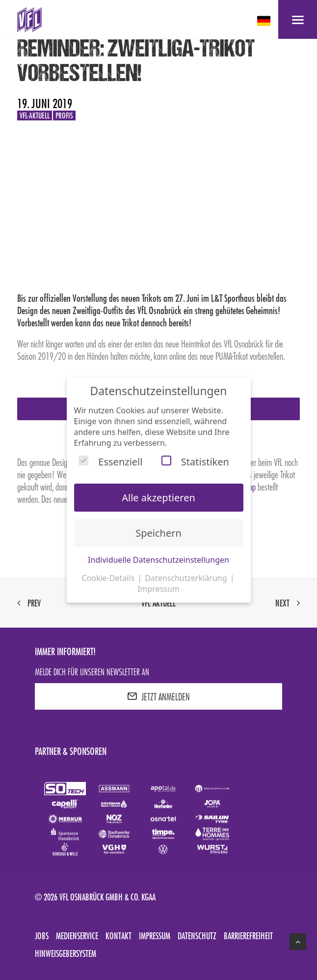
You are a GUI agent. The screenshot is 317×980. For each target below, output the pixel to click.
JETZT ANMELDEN (158, 696)
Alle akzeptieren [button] (158, 498)
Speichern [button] (158, 533)
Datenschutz (197, 936)
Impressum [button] (158, 589)
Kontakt (119, 936)
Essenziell (110, 462)
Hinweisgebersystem (66, 953)
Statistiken (195, 462)
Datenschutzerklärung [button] (187, 578)
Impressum (155, 936)
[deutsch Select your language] (265, 21)
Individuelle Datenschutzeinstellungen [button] (158, 560)
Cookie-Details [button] (109, 578)
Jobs (42, 936)
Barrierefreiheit (248, 936)
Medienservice (77, 936)
